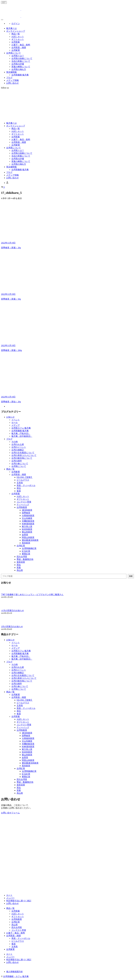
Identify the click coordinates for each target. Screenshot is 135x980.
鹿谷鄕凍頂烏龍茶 (30, 540)
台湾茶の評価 (18, 64)
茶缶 (19, 565)
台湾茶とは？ (18, 56)
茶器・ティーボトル (26, 485)
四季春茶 (26, 513)
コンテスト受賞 (24, 502)
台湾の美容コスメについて (24, 455)
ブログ (9, 78)
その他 (15, 442)
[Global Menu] (2, 20)
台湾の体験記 (18, 450)
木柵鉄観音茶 (28, 521)
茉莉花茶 (21, 562)
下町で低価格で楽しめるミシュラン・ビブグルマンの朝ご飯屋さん (32, 595)
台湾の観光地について (22, 458)
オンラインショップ (16, 31)
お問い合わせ (12, 83)
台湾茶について (14, 53)
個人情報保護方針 (15, 972)
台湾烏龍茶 (22, 507)
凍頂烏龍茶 (27, 510)
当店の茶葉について (21, 61)
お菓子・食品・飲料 (21, 45)
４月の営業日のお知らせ (12, 611)
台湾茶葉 (16, 42)
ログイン (16, 24)
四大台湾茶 (22, 557)
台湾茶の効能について (22, 58)
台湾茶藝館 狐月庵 (20, 75)
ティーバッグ (23, 505)
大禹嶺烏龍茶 (28, 516)
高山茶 (20, 570)
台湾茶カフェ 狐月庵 (21, 428)
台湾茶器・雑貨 (19, 47)
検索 (131, 576)
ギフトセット (18, 39)
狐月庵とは (11, 28)
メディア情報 (12, 80)
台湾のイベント (19, 447)
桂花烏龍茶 (27, 529)
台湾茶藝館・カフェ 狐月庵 (16, 976)
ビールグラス (23, 480)
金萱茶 (25, 535)
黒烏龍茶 (26, 543)
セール (15, 423)
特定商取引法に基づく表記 (19, 901)
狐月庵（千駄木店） (21, 433)
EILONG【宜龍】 (25, 477)
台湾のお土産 (18, 444)
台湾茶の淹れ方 (19, 69)
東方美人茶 (27, 526)
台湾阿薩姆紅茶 (29, 548)
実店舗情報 (11, 72)
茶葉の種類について (21, 67)
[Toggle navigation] (4, 2)
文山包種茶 (27, 518)
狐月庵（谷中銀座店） (22, 436)
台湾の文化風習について (23, 453)
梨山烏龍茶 (27, 532)
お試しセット (18, 37)
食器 (19, 491)
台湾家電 (16, 50)
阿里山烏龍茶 (28, 537)
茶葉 (19, 568)
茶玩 (19, 488)
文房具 (20, 483)
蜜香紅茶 (26, 554)
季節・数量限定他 (25, 559)
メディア (16, 425)
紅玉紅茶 (26, 551)
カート (9, 895)
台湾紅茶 (21, 546)
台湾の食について (20, 464)
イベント (16, 420)
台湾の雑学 (17, 461)
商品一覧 (16, 34)
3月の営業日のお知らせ (12, 627)
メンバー (10, 898)
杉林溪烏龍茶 (28, 524)
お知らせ (10, 417)
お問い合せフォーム (10, 813)
